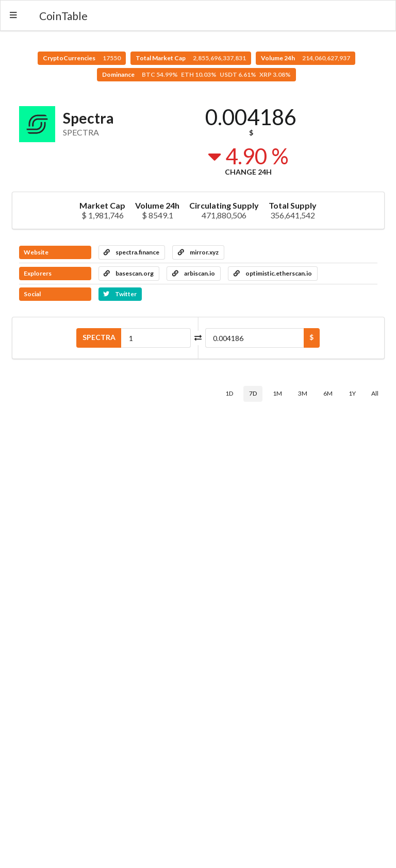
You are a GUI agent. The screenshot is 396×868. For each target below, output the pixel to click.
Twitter (120, 294)
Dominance (196, 74)
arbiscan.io (194, 273)
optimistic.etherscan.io (273, 273)
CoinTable (63, 16)
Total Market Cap (191, 58)
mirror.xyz (198, 252)
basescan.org (129, 273)
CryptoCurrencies (82, 58)
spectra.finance (131, 252)
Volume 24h (306, 58)
